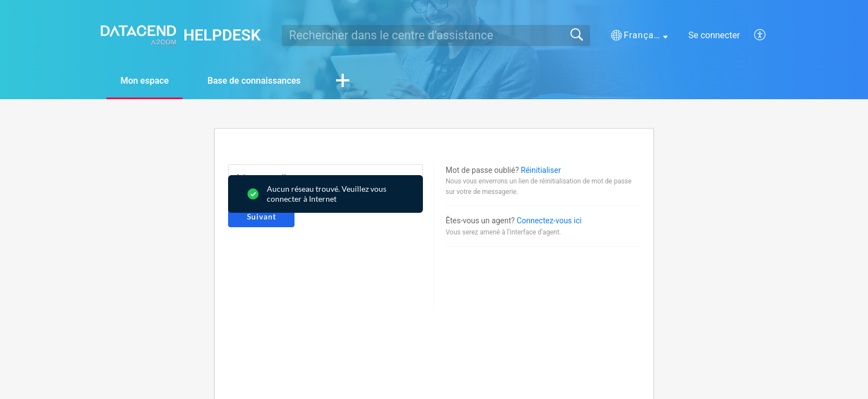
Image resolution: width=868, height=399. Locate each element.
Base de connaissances (254, 81)
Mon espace (144, 81)
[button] (639, 35)
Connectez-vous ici (549, 221)
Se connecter (714, 35)
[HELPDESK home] (138, 35)
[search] (436, 35)
